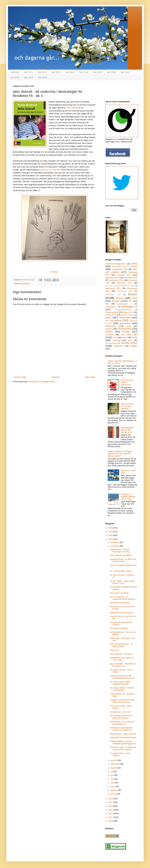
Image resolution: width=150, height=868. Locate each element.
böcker (133, 294)
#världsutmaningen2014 (116, 264)
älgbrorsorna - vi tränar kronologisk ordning (120, 551)
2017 (111, 539)
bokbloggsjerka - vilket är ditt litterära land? (128, 430)
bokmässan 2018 (113, 288)
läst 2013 (70, 72)
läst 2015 (98, 72)
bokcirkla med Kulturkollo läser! (123, 738)
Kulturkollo (125, 318)
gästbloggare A (124, 304)
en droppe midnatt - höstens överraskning (122, 689)
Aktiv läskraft (72, 108)
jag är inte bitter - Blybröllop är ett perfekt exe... (123, 665)
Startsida (15, 72)
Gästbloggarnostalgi (123, 310)
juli (112, 772)
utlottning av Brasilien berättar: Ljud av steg (128, 497)
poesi (115, 338)
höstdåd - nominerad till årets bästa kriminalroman (122, 701)
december (115, 542)
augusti (114, 768)
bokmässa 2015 (117, 280)
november (115, 546)
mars (113, 787)
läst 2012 (56, 72)
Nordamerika (124, 329)
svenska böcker (129, 343)
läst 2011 (42, 72)
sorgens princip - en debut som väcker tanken (123, 560)
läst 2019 (29, 77)
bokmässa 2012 (124, 275)
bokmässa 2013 (112, 278)
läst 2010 (28, 72)
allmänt (115, 266)
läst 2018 (15, 77)
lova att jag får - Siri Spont (121, 654)
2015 (111, 802)
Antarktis (125, 267)
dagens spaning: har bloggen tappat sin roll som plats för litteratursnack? (120, 454)
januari (114, 794)
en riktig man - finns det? (121, 712)
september (115, 764)
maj (112, 779)
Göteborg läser (112, 312)
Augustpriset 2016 (120, 269)
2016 (111, 799)
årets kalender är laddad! (121, 555)
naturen (109, 329)
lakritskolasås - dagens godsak (123, 734)
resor (135, 337)
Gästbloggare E (111, 307)
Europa (116, 301)
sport (130, 340)
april (113, 783)
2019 (111, 532)
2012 (111, 814)
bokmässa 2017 (124, 283)
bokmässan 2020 (125, 291)
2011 (111, 817)
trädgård (134, 346)
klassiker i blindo (127, 315)
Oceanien (109, 335)
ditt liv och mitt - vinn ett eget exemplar (127, 406)
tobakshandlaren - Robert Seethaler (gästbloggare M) (123, 742)
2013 (111, 810)
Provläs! (54, 272)
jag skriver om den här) (50, 170)
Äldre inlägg (90, 377)
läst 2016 (111, 72)
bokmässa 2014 (130, 278)
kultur (108, 318)
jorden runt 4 (111, 315)
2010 (111, 821)
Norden (109, 332)
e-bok (134, 298)
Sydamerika (119, 346)
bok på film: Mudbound (120, 603)
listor (107, 321)
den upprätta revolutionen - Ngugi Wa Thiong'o (122, 717)
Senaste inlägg (20, 377)
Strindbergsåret (111, 343)
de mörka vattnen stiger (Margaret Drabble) (120, 683)
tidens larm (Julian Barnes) (122, 613)
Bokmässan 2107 (113, 295)
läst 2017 (125, 72)
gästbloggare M (129, 307)
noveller (126, 332)
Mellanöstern (111, 326)
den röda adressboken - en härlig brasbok (122, 645)
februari (114, 790)
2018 (111, 535)
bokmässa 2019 (111, 286)
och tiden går (129, 335)
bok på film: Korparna (119, 628)
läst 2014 (84, 72)
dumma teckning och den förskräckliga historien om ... (123, 677)
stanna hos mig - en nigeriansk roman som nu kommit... (123, 748)
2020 (111, 528)
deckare (120, 298)
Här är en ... (115, 650)
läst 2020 (43, 77)
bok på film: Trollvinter (119, 593)
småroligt (117, 340)
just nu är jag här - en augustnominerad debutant (123, 598)
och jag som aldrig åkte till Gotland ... (121, 624)
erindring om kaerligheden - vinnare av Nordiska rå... (122, 729)
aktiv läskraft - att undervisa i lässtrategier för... (122, 723)
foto (107, 304)
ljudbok (118, 320)
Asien (134, 266)
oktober (114, 760)
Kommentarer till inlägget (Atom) (41, 382)
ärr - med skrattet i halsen (121, 571)
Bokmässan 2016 (127, 286)
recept (125, 338)
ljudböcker (133, 321)
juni (112, 775)
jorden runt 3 (128, 312)
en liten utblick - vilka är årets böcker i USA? (122, 582)
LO (110, 323)
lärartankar (26, 284)
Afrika (134, 264)
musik (129, 326)
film (130, 301)
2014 (111, 806)
